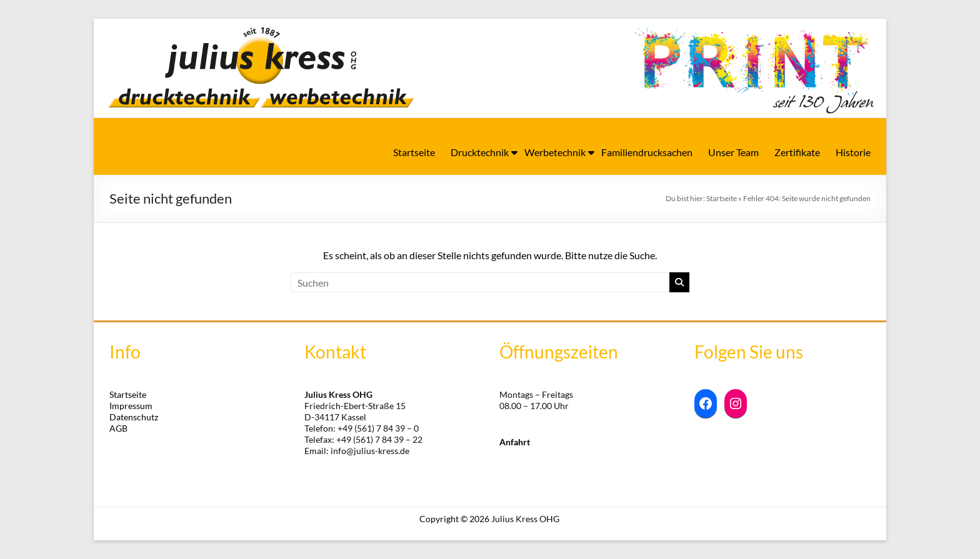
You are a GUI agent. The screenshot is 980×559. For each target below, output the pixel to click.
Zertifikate (797, 152)
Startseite (414, 152)
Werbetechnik (555, 152)
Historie (853, 152)
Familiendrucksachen (647, 152)
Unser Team (733, 152)
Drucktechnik (480, 152)
